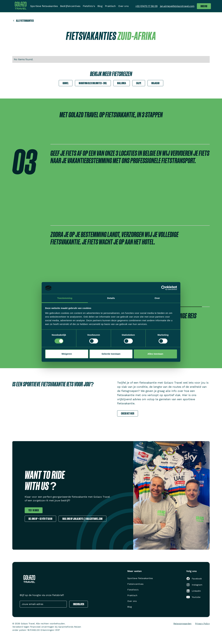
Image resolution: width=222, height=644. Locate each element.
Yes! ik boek (34, 510)
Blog (100, 6)
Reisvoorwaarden (182, 624)
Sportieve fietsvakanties (44, 6)
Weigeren (67, 354)
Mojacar (155, 83)
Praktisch (110, 6)
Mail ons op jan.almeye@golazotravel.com (82, 519)
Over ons (123, 6)
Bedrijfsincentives (70, 6)
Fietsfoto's (89, 6)
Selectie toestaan (111, 354)
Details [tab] (111, 298)
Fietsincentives (135, 584)
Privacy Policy (202, 624)
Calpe (139, 83)
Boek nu (204, 6)
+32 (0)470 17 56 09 (146, 6)
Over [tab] (157, 298)
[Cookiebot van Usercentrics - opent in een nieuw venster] (163, 288)
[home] (21, 6)
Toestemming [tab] (65, 298)
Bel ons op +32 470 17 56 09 (40, 519)
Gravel (66, 83)
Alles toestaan (155, 354)
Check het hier (128, 413)
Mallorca (122, 83)
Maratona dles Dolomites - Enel (93, 83)
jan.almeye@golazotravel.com (177, 6)
